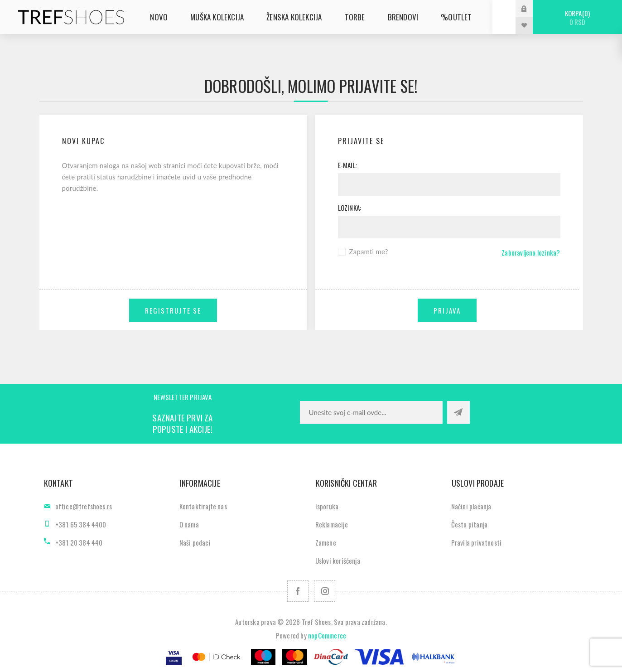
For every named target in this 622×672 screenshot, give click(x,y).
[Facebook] (298, 591)
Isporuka (327, 506)
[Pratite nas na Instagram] (325, 591)
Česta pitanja (470, 524)
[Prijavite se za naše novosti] (371, 412)
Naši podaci (195, 542)
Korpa (577, 17)
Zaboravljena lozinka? (531, 252)
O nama (189, 524)
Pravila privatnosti (477, 542)
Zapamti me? (369, 251)
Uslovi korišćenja (338, 561)
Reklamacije (332, 524)
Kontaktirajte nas (203, 506)
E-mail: (347, 165)
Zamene (326, 542)
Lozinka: (350, 208)
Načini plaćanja (471, 506)
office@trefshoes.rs (84, 506)
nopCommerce (327, 635)
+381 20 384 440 (79, 542)
